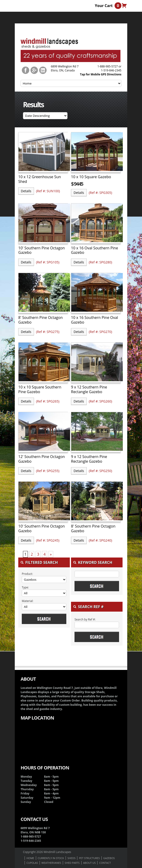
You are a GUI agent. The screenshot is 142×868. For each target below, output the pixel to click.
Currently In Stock (51, 858)
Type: (25, 587)
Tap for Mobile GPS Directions (101, 74)
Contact (105, 863)
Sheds (71, 858)
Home (30, 858)
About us (90, 863)
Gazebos (109, 858)
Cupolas (32, 863)
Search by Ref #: (85, 619)
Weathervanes (51, 863)
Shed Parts (72, 863)
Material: (28, 601)
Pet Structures (89, 858)
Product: (27, 574)
